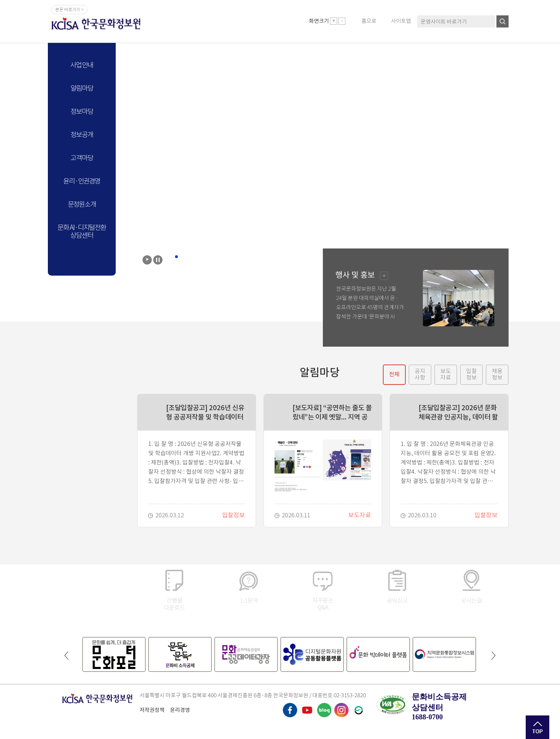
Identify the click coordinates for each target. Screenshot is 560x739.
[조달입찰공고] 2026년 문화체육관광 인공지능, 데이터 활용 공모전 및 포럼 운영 (458, 413)
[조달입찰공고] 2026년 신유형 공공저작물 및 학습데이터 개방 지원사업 (205, 413)
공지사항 (420, 374)
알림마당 (82, 88)
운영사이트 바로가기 (444, 22)
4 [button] (191, 257)
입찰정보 (471, 374)
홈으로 (369, 21)
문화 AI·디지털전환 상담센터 (82, 232)
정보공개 (82, 135)
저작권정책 (152, 710)
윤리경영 (180, 710)
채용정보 (497, 374)
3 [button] (184, 257)
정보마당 (82, 112)
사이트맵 (401, 21)
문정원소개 (82, 204)
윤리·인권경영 (82, 181)
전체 (394, 374)
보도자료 (446, 374)
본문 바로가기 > (69, 9)
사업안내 (82, 65)
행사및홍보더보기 (384, 276)
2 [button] (176, 257)
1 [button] (169, 257)
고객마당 (82, 158)
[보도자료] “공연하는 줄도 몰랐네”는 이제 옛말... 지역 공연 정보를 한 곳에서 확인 (332, 413)
